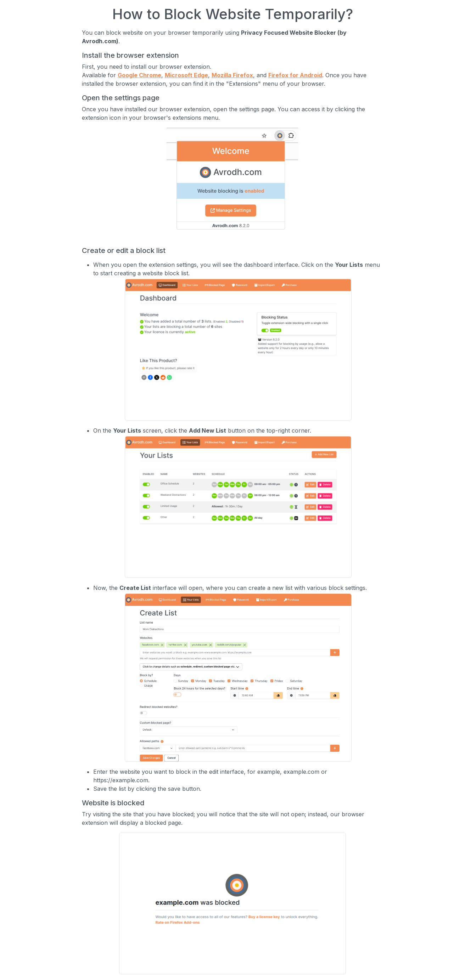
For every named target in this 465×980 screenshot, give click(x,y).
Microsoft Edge (186, 75)
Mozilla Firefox (232, 75)
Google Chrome (139, 75)
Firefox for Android (295, 75)
